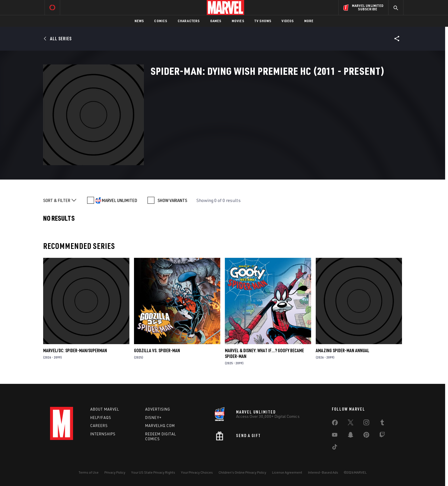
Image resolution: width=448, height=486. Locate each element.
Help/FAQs (101, 418)
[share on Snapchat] (351, 436)
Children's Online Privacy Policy (242, 472)
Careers (99, 426)
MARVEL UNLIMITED (119, 200)
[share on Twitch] (382, 436)
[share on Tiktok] (335, 448)
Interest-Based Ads (323, 472)
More (309, 21)
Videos (288, 21)
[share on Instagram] (366, 424)
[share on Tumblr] (382, 424)
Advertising (158, 409)
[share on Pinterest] (366, 436)
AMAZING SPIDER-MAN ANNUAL (342, 350)
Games (216, 21)
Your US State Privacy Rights (153, 472)
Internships (103, 434)
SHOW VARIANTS (172, 200)
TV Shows (263, 21)
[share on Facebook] (335, 424)
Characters (189, 21)
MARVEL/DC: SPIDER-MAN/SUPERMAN (75, 350)
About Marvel (105, 409)
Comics (161, 21)
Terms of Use (89, 472)
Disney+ (153, 418)
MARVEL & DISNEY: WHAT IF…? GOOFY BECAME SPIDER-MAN (264, 353)
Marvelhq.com (160, 426)
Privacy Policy (115, 472)
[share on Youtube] (335, 436)
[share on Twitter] (351, 424)
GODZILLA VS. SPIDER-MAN (157, 350)
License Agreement (287, 472)
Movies (238, 21)
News (139, 21)
